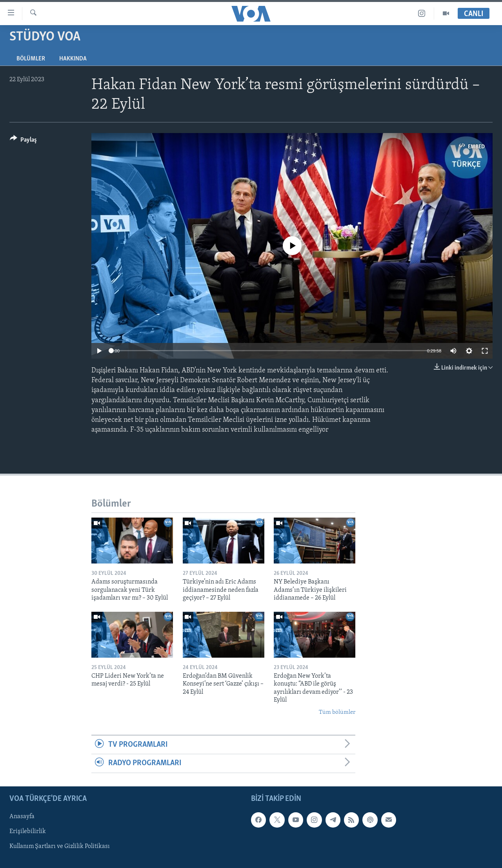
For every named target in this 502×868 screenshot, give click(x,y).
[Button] (23, 141)
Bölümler (31, 59)
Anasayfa (22, 817)
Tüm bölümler (337, 712)
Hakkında (73, 59)
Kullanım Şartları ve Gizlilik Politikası (60, 846)
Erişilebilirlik (28, 832)
